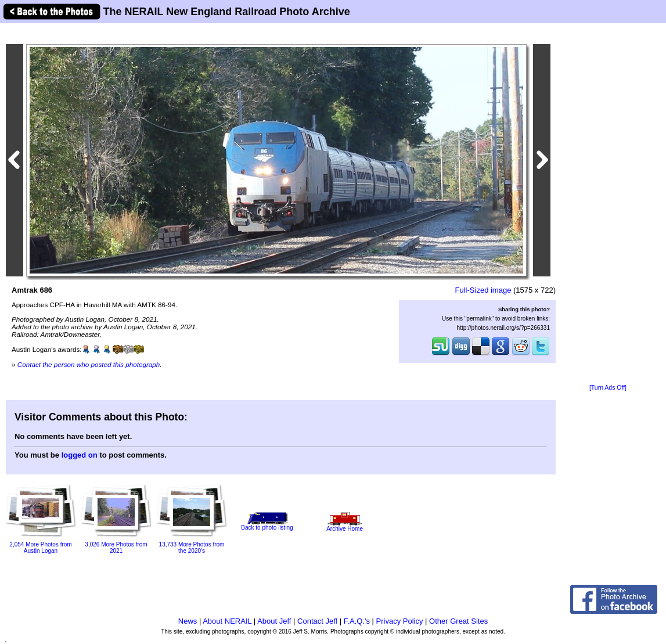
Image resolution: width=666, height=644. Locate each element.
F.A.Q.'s (357, 621)
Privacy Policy (400, 621)
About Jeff (274, 621)
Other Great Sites (458, 621)
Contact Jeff (317, 621)
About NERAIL (227, 621)
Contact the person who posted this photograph (89, 364)
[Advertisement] (608, 204)
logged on (80, 455)
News (188, 621)
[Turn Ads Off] (608, 388)
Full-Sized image (483, 290)
